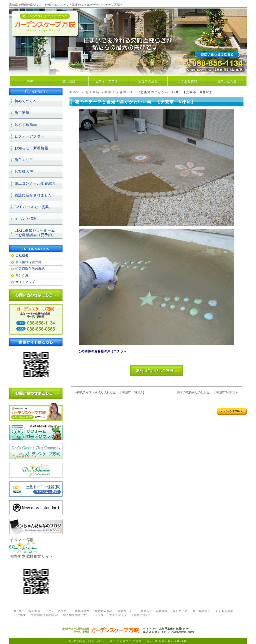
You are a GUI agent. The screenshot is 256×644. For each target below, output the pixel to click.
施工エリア (24, 160)
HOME (29, 81)
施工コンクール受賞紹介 (35, 183)
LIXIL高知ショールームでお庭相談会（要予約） (35, 233)
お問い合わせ (227, 81)
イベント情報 (26, 219)
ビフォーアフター (108, 81)
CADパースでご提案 (32, 207)
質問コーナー (126, 611)
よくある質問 (187, 81)
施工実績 (69, 81)
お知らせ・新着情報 (31, 148)
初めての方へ (26, 101)
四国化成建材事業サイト (31, 556)
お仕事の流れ (148, 81)
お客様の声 (24, 172)
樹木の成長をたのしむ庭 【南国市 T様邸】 (206, 392)
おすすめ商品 (26, 125)
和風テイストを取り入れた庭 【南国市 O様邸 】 (111, 392)
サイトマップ (25, 282)
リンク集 (22, 275)
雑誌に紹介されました (33, 195)
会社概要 (22, 255)
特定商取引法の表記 (30, 269)
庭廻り (109, 92)
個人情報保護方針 (28, 262)
